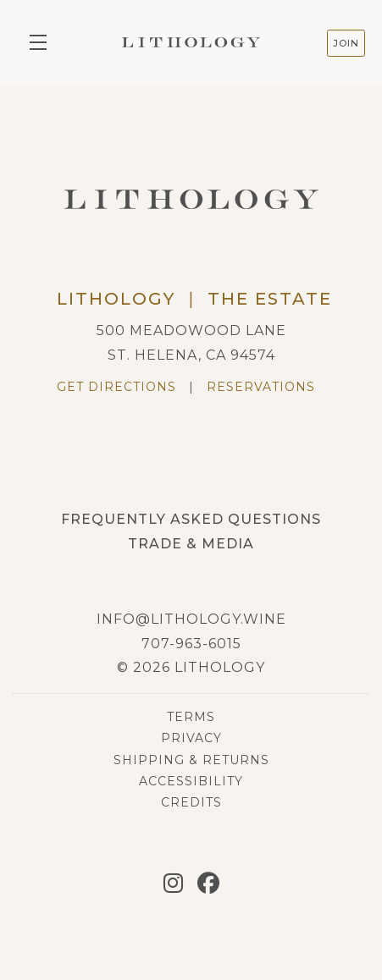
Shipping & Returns (191, 760)
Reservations (261, 387)
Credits (191, 802)
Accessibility (191, 781)
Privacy (191, 738)
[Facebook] (208, 884)
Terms (191, 717)
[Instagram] (173, 884)
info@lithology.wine (191, 619)
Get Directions (116, 387)
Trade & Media (191, 544)
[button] (42, 42)
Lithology (191, 42)
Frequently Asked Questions (191, 519)
